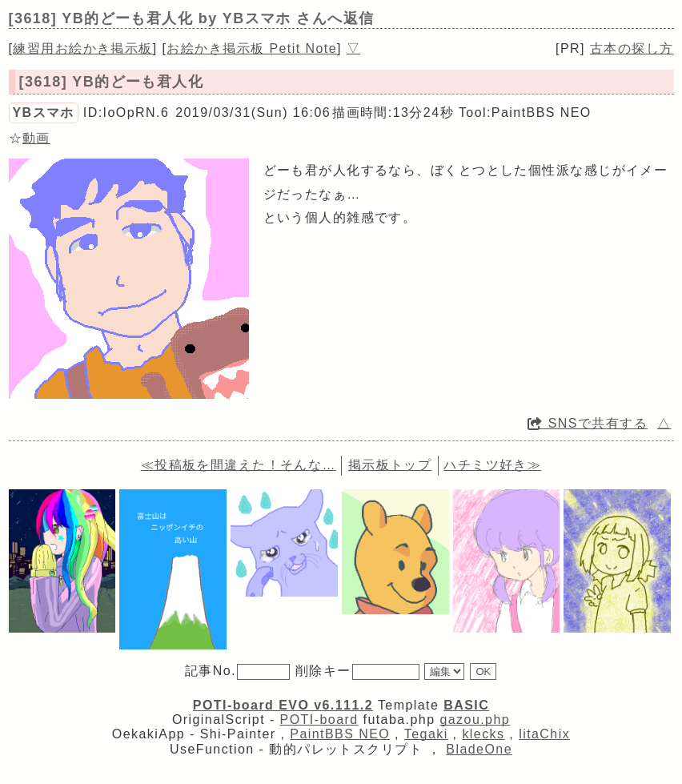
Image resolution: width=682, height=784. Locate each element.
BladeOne (479, 749)
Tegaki (426, 734)
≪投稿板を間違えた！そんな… (239, 465)
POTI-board (319, 720)
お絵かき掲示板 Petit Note (252, 48)
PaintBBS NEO (340, 734)
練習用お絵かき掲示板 (82, 48)
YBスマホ (44, 113)
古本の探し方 (632, 48)
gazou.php (475, 720)
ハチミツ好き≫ (492, 465)
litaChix (544, 734)
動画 (36, 138)
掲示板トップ (390, 465)
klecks (483, 734)
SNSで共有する (588, 423)
